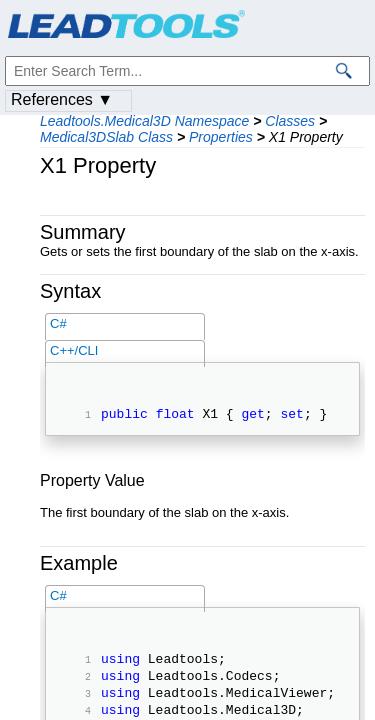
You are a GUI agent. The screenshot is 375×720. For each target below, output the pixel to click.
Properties (221, 137)
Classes (290, 121)
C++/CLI (74, 350)
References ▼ (62, 99)
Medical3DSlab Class (106, 137)
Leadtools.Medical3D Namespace (144, 121)
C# (58, 323)
